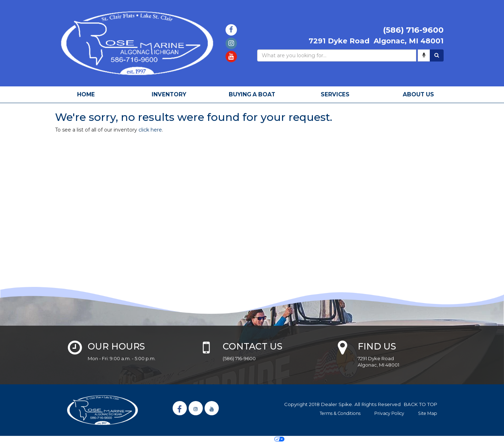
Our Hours (116, 346)
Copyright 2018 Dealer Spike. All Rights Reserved (342, 404)
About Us (418, 94)
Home (86, 94)
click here (150, 130)
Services (335, 94)
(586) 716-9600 (239, 358)
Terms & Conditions (340, 413)
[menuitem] (169, 95)
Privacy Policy (389, 413)
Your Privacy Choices (252, 439)
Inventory (169, 94)
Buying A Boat (252, 94)
